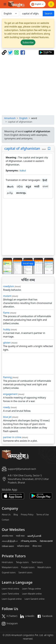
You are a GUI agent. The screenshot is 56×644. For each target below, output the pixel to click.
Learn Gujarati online (12, 599)
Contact (5, 520)
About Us (6, 515)
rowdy (7, 407)
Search (48, 13)
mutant (7, 296)
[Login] (51, 4)
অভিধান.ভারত (23, 546)
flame (6, 313)
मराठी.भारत (20, 536)
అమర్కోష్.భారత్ (34, 536)
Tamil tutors (37, 562)
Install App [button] (28, 263)
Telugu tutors (22, 562)
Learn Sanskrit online (35, 599)
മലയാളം (21, 193)
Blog (16, 515)
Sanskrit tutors (25, 573)
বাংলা (45, 186)
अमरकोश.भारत (7, 536)
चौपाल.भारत (37, 546)
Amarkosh (10, 118)
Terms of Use (42, 515)
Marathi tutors (44, 567)
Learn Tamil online (10, 594)
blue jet (7, 417)
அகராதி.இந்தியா (10, 541)
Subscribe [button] (28, 42)
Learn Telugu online (31, 589)
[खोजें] (32, 13)
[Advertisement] (28, 85)
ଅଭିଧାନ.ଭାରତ (8, 546)
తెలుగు (10, 186)
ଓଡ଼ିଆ (20, 186)
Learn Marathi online (32, 594)
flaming (7, 377)
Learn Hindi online (10, 589)
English (23, 118)
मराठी (37, 186)
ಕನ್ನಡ (28, 186)
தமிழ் (10, 193)
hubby (7, 329)
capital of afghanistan (22, 148)
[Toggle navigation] (5, 4)
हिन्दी (45, 180)
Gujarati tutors (9, 573)
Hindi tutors (7, 562)
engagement (10, 394)
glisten (7, 343)
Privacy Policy (27, 515)
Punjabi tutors (28, 567)
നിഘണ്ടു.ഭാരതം (29, 541)
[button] (6, 266)
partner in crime (12, 437)
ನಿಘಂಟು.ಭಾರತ (46, 541)
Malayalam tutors (10, 567)
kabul (23, 170)
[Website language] (38, 4)
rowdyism (9, 286)
